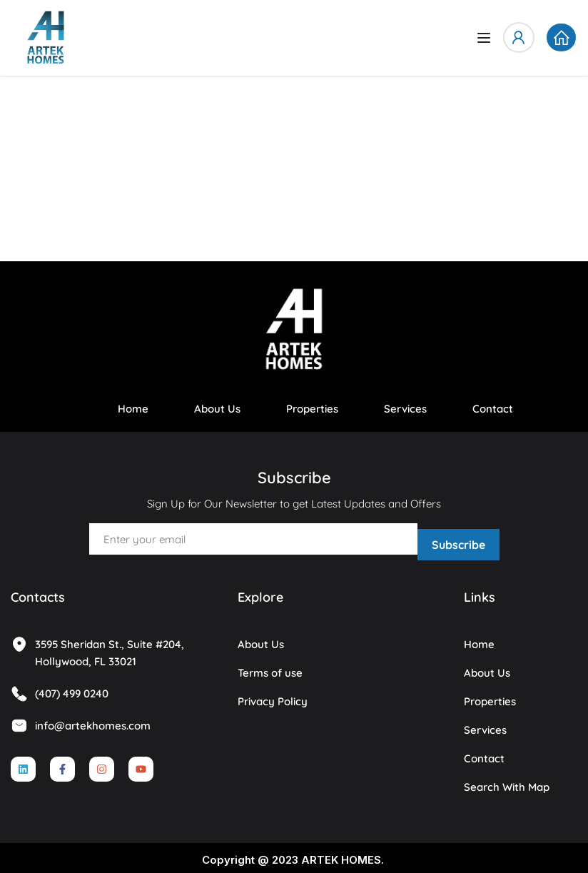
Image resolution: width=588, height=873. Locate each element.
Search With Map (507, 782)
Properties (312, 409)
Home (133, 409)
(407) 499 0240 (60, 689)
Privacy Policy (273, 696)
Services (405, 409)
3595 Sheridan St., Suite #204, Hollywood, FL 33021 (97, 647)
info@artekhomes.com (81, 721)
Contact (493, 409)
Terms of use (270, 668)
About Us (217, 409)
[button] (561, 38)
